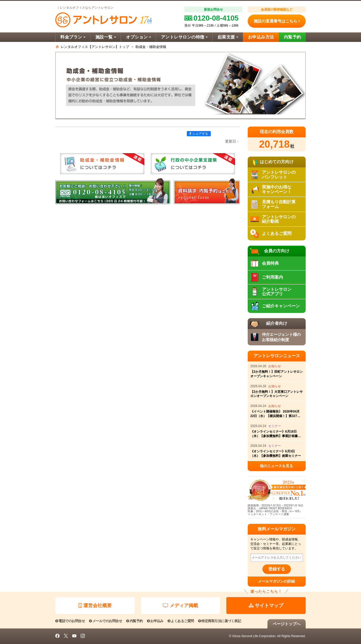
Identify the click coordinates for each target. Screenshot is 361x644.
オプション (138, 37)
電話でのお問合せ (70, 621)
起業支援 (228, 37)
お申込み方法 (261, 37)
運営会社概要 (95, 606)
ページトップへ (287, 624)
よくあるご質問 (181, 621)
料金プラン (73, 37)
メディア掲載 (180, 606)
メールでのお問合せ (106, 621)
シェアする (199, 134)
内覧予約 (292, 37)
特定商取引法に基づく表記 (219, 621)
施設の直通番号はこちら (277, 21)
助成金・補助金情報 (151, 47)
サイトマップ (266, 606)
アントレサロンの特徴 (184, 37)
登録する (277, 569)
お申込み (155, 621)
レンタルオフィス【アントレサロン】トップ (95, 47)
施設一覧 (106, 37)
